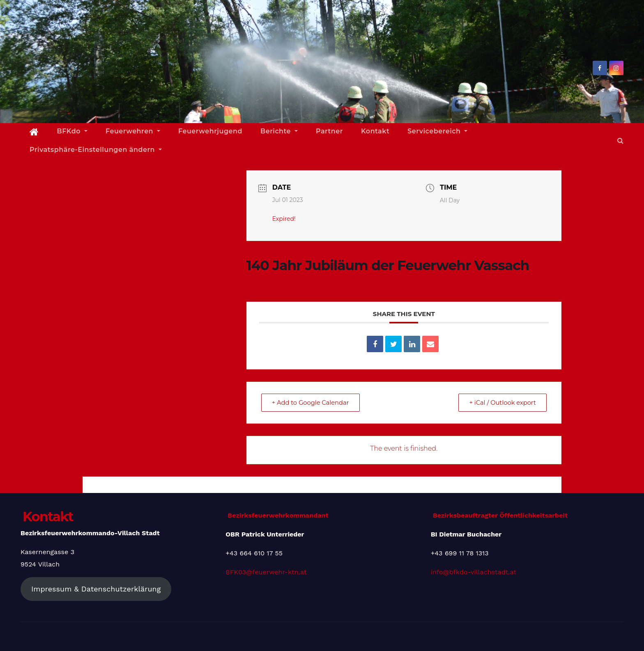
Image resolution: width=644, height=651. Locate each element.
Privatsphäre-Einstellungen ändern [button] (96, 150)
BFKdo (72, 131)
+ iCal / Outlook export (501, 402)
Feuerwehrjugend (210, 131)
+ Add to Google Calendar (313, 402)
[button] (620, 141)
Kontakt (375, 131)
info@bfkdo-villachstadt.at (474, 572)
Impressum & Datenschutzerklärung (96, 589)
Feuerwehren (133, 131)
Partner (329, 131)
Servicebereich (437, 131)
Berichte (279, 131)
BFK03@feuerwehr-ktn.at (266, 572)
